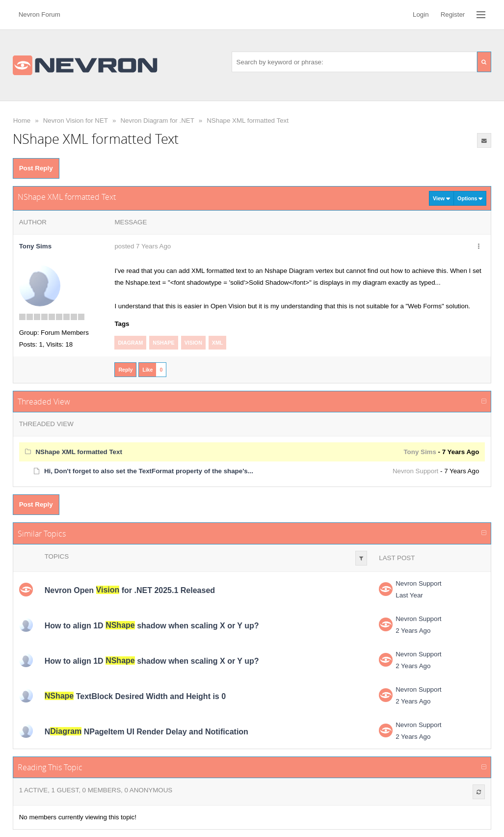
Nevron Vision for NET (76, 121)
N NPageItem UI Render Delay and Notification (146, 731)
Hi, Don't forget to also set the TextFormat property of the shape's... (149, 471)
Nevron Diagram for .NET (157, 121)
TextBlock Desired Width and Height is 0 (135, 696)
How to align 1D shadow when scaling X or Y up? (152, 625)
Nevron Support (415, 471)
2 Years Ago (413, 631)
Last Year (409, 595)
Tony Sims (35, 246)
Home (22, 121)
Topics (57, 556)
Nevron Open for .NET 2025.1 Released (130, 590)
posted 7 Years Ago (143, 246)
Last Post (397, 558)
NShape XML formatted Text (248, 121)
